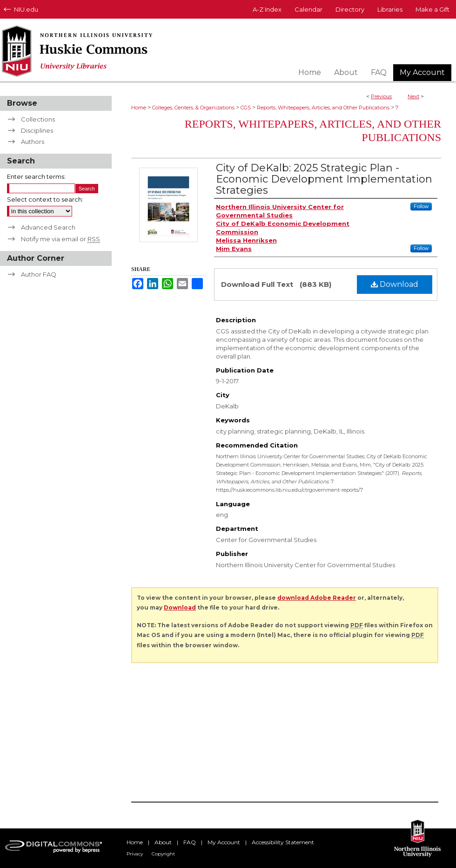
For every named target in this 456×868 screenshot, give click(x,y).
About (163, 842)
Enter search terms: (36, 176)
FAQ (190, 842)
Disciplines (37, 130)
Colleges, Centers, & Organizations (193, 108)
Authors (33, 142)
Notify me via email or (60, 239)
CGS (246, 108)
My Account (224, 842)
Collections (38, 119)
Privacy (135, 854)
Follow (421, 206)
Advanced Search (48, 227)
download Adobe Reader (317, 598)
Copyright (163, 854)
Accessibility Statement (283, 842)
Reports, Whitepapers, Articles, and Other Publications (323, 108)
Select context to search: (45, 199)
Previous (381, 96)
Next (413, 96)
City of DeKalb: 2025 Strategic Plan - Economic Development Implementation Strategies (324, 179)
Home (139, 108)
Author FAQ (39, 274)
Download (395, 284)
